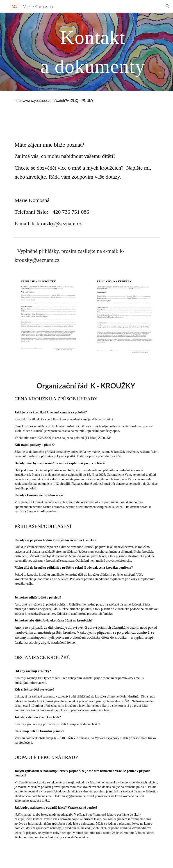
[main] (93, 52)
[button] (168, 6)
